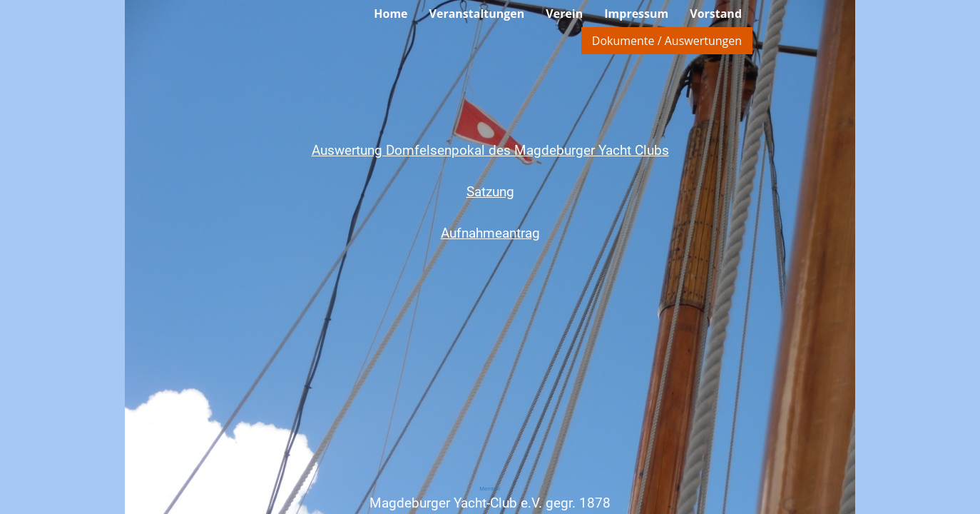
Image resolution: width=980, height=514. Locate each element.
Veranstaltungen (477, 14)
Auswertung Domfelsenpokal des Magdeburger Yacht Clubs (490, 150)
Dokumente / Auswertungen (667, 41)
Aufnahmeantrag (490, 233)
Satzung (490, 192)
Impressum (636, 14)
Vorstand (716, 14)
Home (391, 14)
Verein (564, 14)
